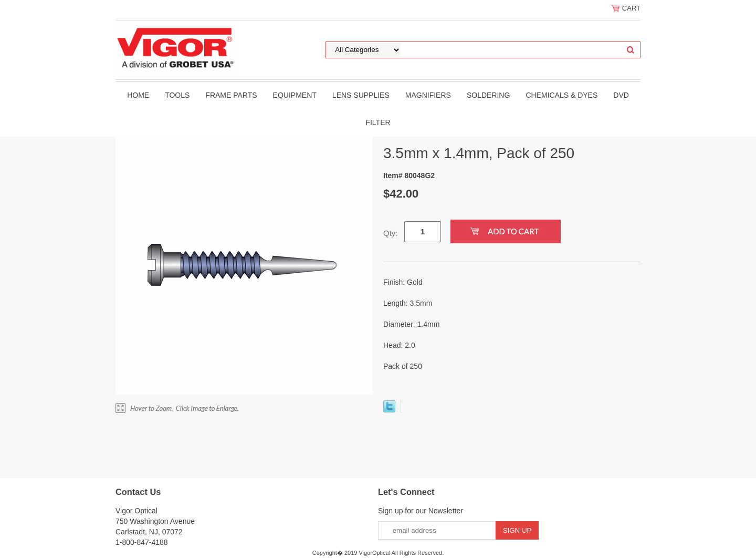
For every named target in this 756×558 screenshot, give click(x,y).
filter (378, 122)
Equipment (295, 95)
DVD (621, 95)
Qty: (391, 233)
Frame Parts (231, 95)
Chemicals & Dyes (561, 95)
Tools (177, 95)
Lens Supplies (361, 95)
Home (138, 95)
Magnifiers (428, 95)
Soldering (488, 95)
